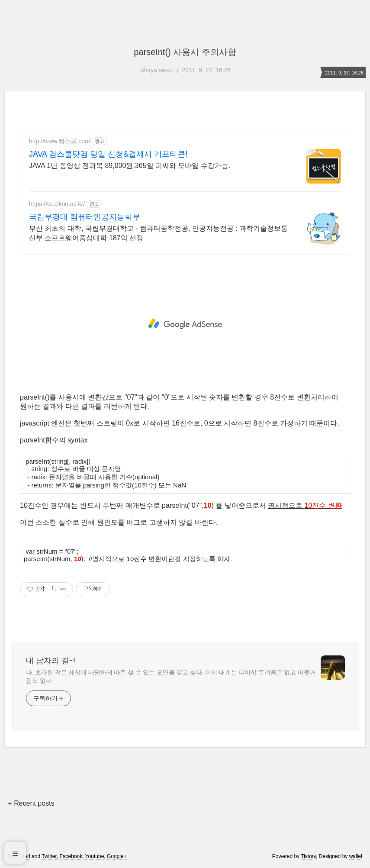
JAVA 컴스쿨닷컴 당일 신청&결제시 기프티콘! (108, 154)
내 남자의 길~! (51, 661)
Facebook (71, 856)
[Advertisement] (185, 324)
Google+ (117, 856)
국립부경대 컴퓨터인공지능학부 (85, 217)
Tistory (308, 856)
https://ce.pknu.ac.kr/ (57, 204)
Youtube (95, 856)
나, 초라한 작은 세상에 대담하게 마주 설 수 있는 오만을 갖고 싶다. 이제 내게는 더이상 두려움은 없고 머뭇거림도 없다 (171, 676)
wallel (356, 856)
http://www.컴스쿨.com (60, 141)
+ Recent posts (31, 803)
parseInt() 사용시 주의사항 (185, 52)
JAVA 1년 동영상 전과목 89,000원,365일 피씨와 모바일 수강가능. (130, 166)
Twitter (49, 856)
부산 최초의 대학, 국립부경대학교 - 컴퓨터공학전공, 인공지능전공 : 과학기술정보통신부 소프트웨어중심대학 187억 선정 (158, 233)
